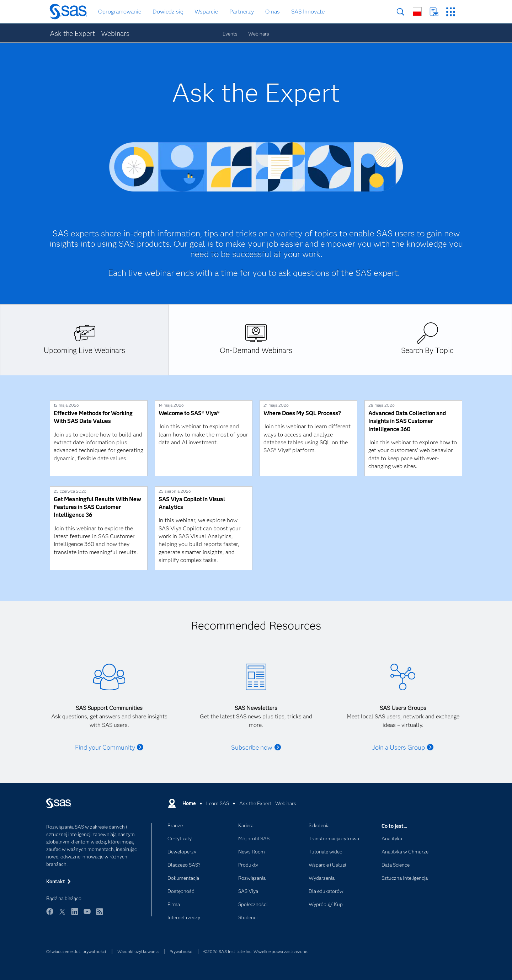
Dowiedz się (168, 12)
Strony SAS (451, 12)
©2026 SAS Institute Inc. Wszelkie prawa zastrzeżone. (256, 951)
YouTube (87, 915)
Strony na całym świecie (417, 12)
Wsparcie (206, 12)
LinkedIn (75, 915)
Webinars (259, 34)
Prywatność (181, 951)
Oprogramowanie (120, 12)
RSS (100, 915)
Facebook (50, 915)
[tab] (84, 340)
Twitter (62, 915)
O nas (273, 12)
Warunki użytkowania (138, 951)
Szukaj (401, 12)
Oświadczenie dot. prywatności (76, 951)
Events (230, 34)
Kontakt (434, 12)
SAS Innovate (308, 12)
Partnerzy (242, 12)
